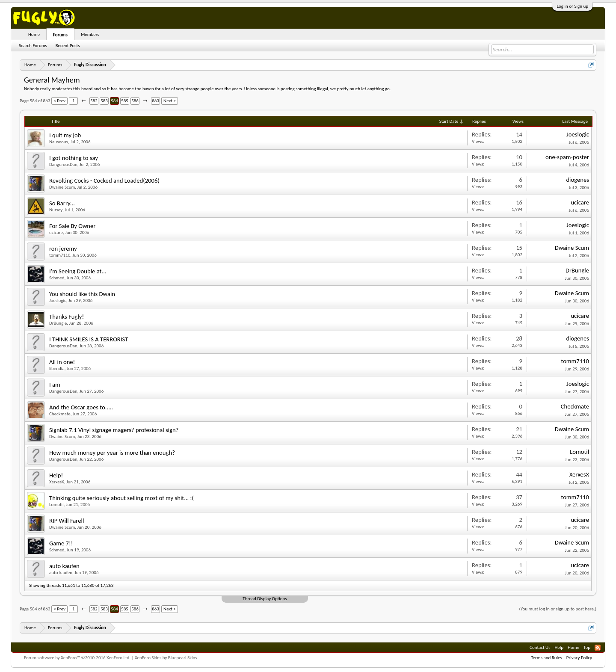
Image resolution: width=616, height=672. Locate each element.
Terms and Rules (546, 658)
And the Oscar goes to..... (81, 407)
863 (155, 101)
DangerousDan (63, 164)
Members (90, 34)
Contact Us (540, 647)
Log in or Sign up (572, 6)
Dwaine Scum (62, 187)
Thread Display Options (265, 599)
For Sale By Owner (72, 226)
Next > (170, 101)
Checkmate (60, 414)
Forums (60, 35)
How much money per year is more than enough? (112, 453)
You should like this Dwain (82, 294)
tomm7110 (60, 255)
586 (135, 101)
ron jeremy (63, 249)
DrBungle (577, 270)
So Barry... (62, 203)
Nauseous (59, 142)
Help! (56, 475)
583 (104, 101)
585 (125, 101)
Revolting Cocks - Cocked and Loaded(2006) (104, 181)
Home (34, 34)
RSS (598, 648)
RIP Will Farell (67, 521)
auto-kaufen (61, 573)
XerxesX (57, 482)
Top (587, 647)
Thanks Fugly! (67, 317)
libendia (57, 369)
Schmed (57, 278)
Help (559, 647)
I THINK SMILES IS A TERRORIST (89, 339)
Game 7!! (61, 543)
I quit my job (65, 135)
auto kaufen (64, 566)
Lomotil (579, 452)
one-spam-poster (567, 157)
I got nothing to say (74, 158)
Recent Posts (68, 46)
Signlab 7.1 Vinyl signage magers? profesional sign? (114, 430)
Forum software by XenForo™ (77, 658)
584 (114, 101)
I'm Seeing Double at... (78, 271)
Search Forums (33, 46)
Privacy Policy (579, 658)
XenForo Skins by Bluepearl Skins (166, 658)
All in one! (62, 362)
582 (94, 101)
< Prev (59, 101)
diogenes (577, 180)
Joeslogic (578, 134)
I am (55, 385)
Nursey (56, 210)
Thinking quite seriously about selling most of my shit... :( (121, 498)
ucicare (580, 202)
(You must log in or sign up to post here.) (558, 609)
